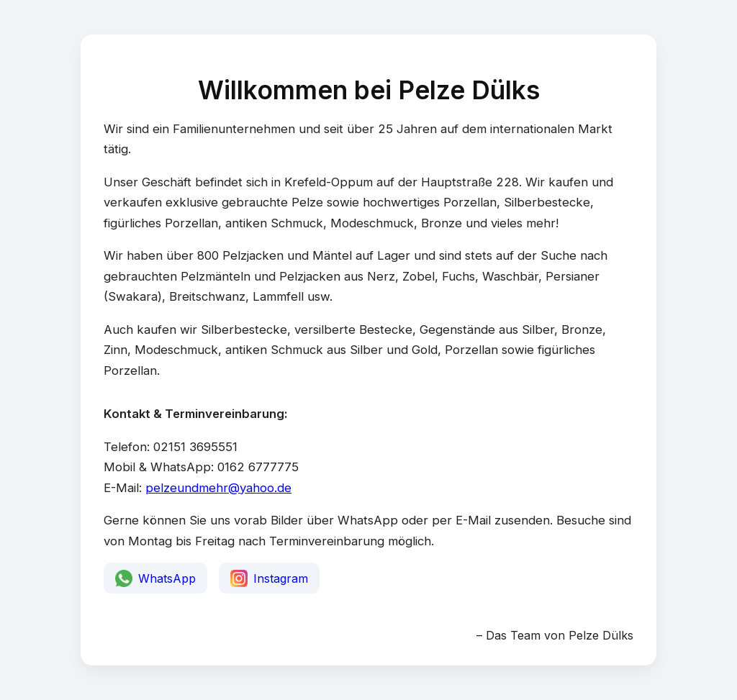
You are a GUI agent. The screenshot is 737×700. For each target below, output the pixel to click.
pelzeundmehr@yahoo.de (218, 488)
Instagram (269, 578)
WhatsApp (155, 578)
